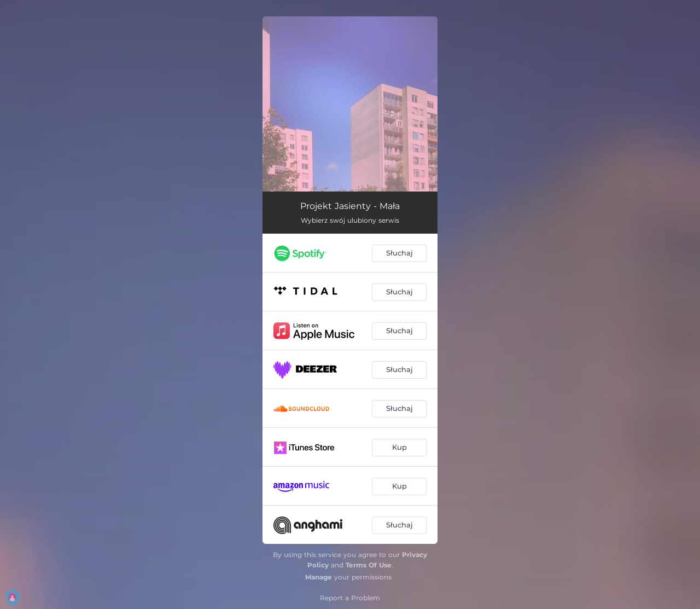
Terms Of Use (369, 565)
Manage (319, 577)
